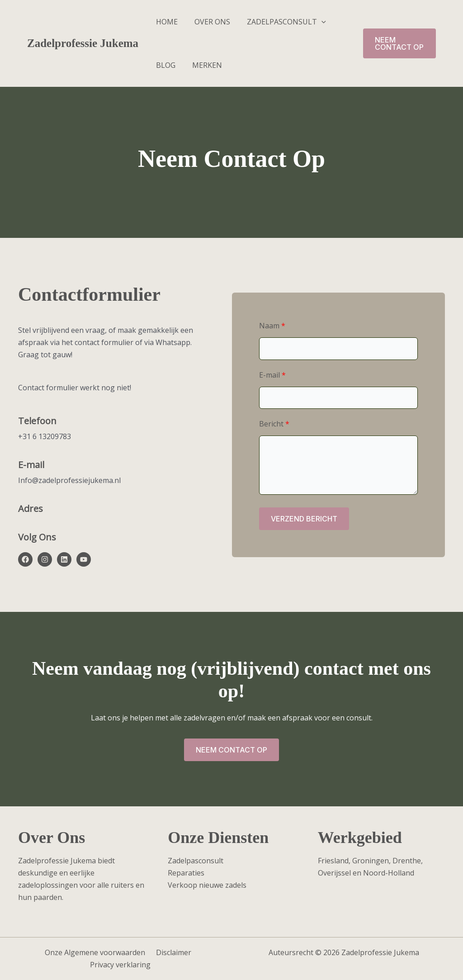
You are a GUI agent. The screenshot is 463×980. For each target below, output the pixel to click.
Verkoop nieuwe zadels (207, 885)
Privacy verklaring (121, 965)
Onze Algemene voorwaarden (96, 952)
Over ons (209, 22)
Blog (164, 65)
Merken (203, 65)
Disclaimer (171, 952)
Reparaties (186, 873)
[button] (316, 22)
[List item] (25, 559)
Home (165, 22)
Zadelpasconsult (281, 22)
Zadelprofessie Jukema (83, 43)
